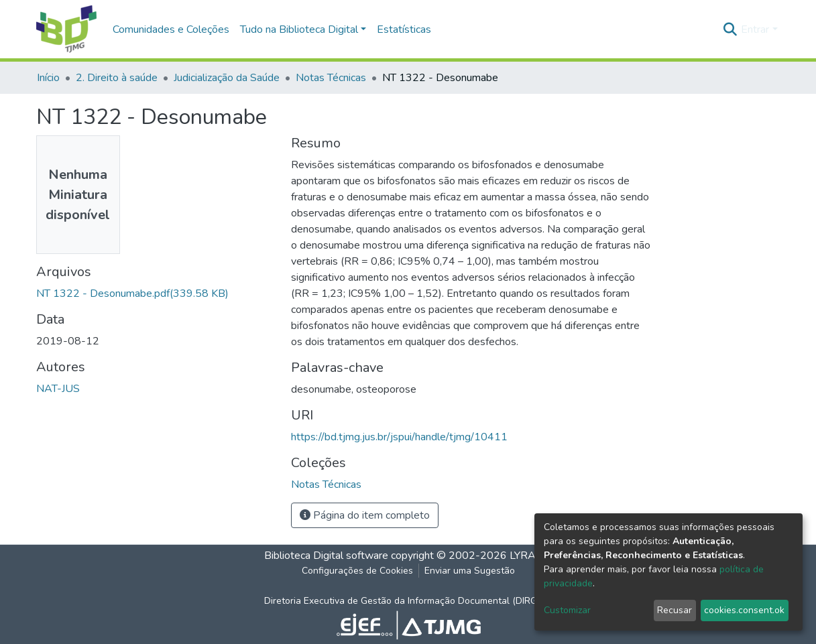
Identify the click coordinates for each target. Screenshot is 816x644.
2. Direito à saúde (117, 78)
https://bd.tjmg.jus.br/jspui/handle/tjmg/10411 (399, 437)
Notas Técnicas (331, 78)
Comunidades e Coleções (171, 29)
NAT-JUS (58, 389)
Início (48, 78)
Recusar (675, 610)
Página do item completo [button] (365, 515)
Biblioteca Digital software (326, 556)
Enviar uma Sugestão (470, 571)
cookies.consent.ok (744, 610)
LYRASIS (531, 556)
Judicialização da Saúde (227, 78)
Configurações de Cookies (357, 571)
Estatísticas (404, 29)
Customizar (567, 610)
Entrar (755, 29)
